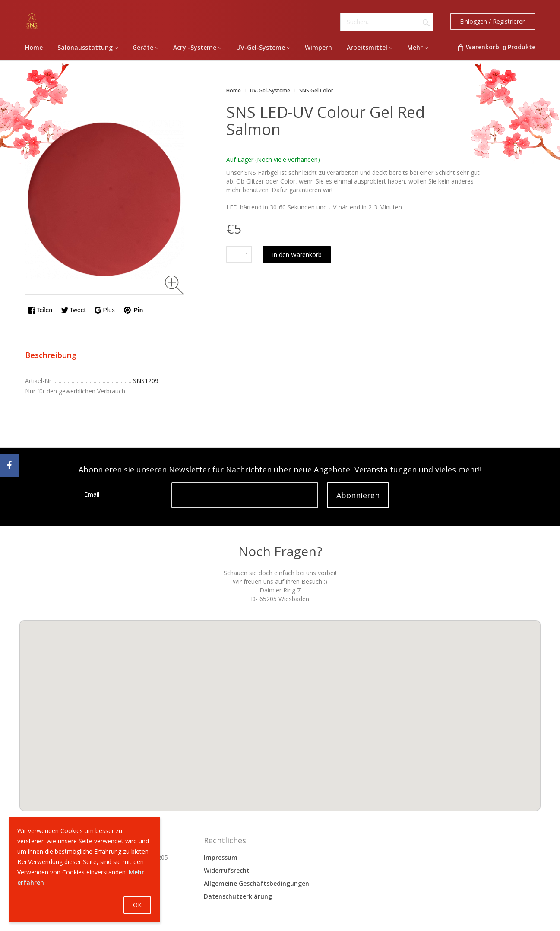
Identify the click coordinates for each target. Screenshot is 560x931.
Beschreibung (51, 355)
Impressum (221, 857)
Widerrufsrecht (227, 870)
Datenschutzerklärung (238, 896)
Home (234, 90)
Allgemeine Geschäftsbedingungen (256, 883)
